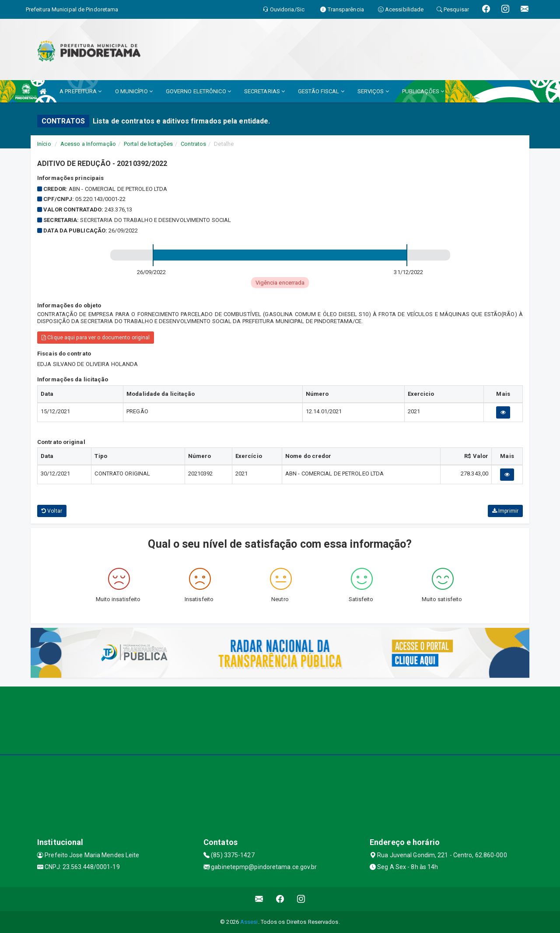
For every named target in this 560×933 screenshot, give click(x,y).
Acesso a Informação (88, 144)
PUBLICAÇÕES (423, 91)
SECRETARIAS (264, 91)
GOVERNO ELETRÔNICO (198, 91)
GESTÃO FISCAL (321, 91)
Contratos (193, 144)
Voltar (52, 511)
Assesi (249, 922)
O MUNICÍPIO (134, 91)
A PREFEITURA (80, 91)
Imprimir (505, 511)
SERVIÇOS (373, 91)
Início (44, 144)
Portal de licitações (148, 144)
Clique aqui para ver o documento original (96, 338)
